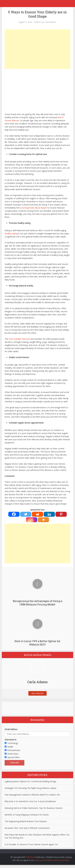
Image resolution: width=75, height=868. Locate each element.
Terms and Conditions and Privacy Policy (52, 860)
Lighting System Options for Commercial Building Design (30, 781)
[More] (43, 520)
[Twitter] (26, 514)
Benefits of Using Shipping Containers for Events (27, 815)
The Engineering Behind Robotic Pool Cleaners (26, 821)
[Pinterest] (61, 514)
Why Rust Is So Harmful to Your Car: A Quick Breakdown (30, 801)
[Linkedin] (49, 514)
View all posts (37, 693)
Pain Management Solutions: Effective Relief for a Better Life (32, 795)
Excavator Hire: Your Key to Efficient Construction (27, 828)
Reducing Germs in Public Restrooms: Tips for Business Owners (34, 808)
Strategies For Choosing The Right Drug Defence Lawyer (30, 788)
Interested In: (11, 740)
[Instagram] (32, 520)
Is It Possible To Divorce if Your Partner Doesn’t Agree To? (31, 844)
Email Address (11, 729)
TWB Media (30, 857)
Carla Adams (51, 22)
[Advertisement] (37, 49)
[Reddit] (37, 514)
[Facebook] (14, 514)
